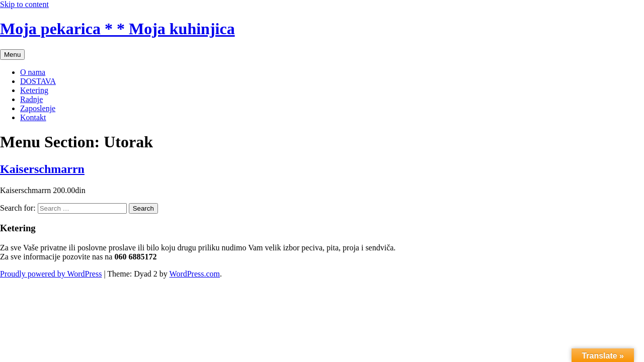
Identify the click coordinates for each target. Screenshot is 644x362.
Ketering (34, 90)
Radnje (31, 99)
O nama (33, 72)
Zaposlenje (38, 108)
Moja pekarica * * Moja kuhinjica (117, 29)
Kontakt (33, 117)
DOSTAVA (38, 81)
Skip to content (24, 4)
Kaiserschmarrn (42, 169)
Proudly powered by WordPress (51, 274)
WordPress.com (195, 274)
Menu (12, 55)
